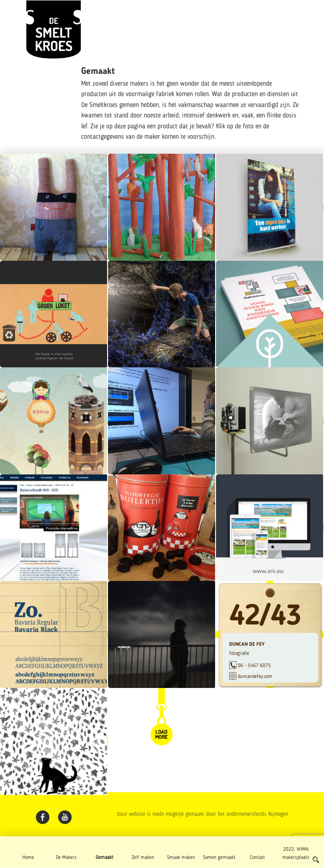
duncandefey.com (255, 676)
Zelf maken (143, 858)
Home (28, 858)
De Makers (66, 858)
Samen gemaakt (219, 858)
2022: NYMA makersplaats (296, 853)
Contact (258, 858)
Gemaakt (105, 858)
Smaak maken (181, 858)
